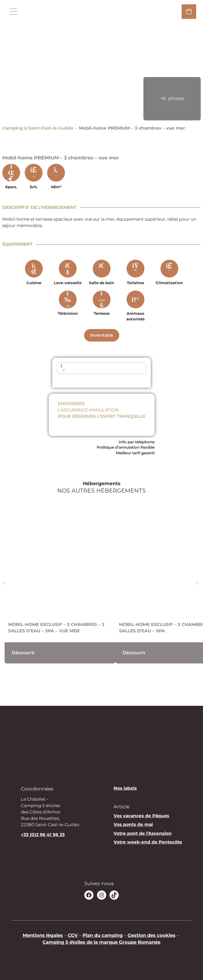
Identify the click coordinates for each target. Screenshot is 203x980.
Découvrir (23, 653)
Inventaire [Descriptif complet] (102, 335)
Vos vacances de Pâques (141, 816)
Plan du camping (103, 935)
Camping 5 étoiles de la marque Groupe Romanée (101, 942)
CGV (73, 935)
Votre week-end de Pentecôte (148, 842)
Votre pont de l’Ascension (143, 833)
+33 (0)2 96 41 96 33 (43, 835)
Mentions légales (43, 935)
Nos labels (125, 788)
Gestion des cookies (152, 935)
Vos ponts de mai (133, 824)
